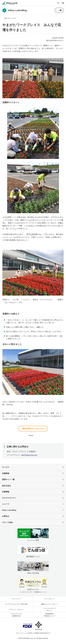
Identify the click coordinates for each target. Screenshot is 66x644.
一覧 (60, 10)
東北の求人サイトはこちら (33, 429)
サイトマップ (16, 599)
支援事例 (6, 473)
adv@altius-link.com (29, 455)
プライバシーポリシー (16, 610)
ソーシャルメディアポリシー (50, 610)
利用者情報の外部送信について (50, 615)
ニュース (6, 504)
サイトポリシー (50, 599)
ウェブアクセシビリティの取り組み (16, 604)
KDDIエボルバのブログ (10, 18)
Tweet (31, 435)
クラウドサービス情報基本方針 (16, 615)
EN (58, 3)
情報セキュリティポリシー (50, 604)
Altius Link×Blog (9, 510)
